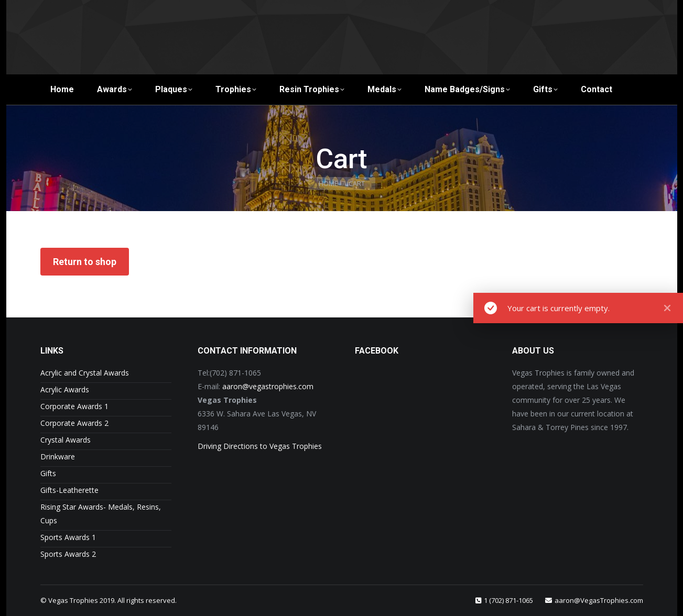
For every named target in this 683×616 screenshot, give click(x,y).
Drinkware (58, 456)
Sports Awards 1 (68, 537)
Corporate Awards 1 (74, 406)
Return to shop (85, 262)
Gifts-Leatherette (69, 490)
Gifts (48, 473)
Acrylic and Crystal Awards (85, 373)
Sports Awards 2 (68, 554)
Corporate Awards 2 (74, 423)
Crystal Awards (66, 440)
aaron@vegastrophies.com (268, 386)
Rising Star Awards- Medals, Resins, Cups (101, 514)
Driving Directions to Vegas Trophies (260, 446)
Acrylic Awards (65, 389)
